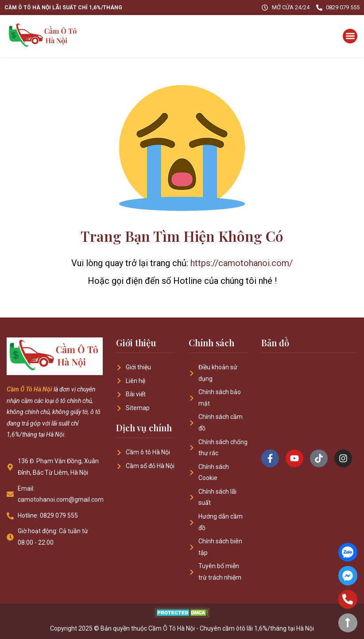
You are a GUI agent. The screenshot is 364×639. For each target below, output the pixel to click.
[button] (350, 36)
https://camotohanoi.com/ (242, 263)
